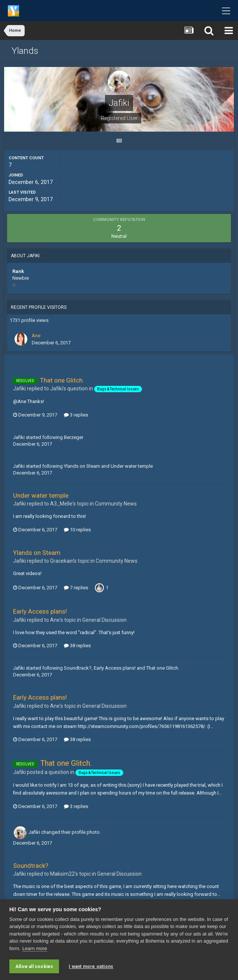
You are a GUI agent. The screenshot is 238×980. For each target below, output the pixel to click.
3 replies (76, 415)
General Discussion (104, 620)
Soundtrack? (78, 668)
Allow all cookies (34, 967)
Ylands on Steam (82, 466)
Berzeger (74, 437)
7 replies (76, 588)
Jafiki (19, 437)
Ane (36, 336)
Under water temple (132, 466)
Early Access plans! (40, 611)
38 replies (77, 646)
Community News (116, 504)
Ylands (25, 51)
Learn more (35, 948)
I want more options (91, 967)
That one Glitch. (62, 380)
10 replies (77, 530)
